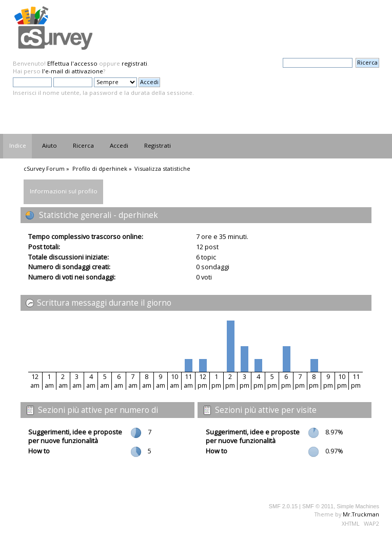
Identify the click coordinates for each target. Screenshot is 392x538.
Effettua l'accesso (72, 63)
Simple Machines (358, 506)
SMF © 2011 (318, 506)
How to (39, 451)
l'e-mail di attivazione (73, 71)
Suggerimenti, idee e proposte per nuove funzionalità (75, 436)
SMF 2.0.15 (283, 506)
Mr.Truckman (361, 514)
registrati (134, 63)
